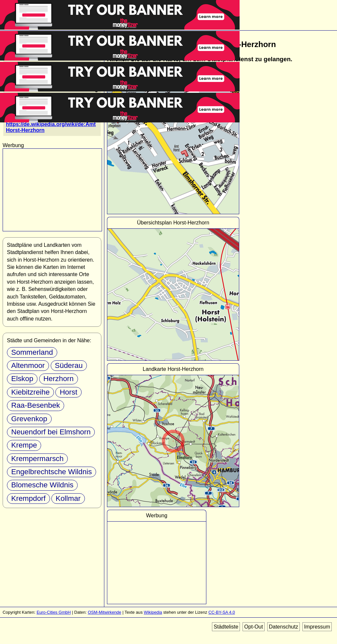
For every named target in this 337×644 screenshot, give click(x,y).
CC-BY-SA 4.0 (222, 612)
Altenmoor (28, 365)
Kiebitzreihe (30, 392)
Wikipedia (153, 612)
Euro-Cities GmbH (54, 612)
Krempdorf (28, 498)
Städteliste (226, 627)
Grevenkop (29, 419)
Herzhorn (59, 379)
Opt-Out (254, 627)
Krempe (24, 445)
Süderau (69, 365)
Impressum (317, 627)
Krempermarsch (37, 459)
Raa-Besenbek (36, 405)
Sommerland (32, 352)
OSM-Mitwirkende (105, 612)
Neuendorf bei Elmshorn (51, 432)
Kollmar (68, 498)
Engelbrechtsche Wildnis (52, 472)
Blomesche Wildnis (42, 485)
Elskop (22, 379)
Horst (68, 392)
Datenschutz (284, 627)
